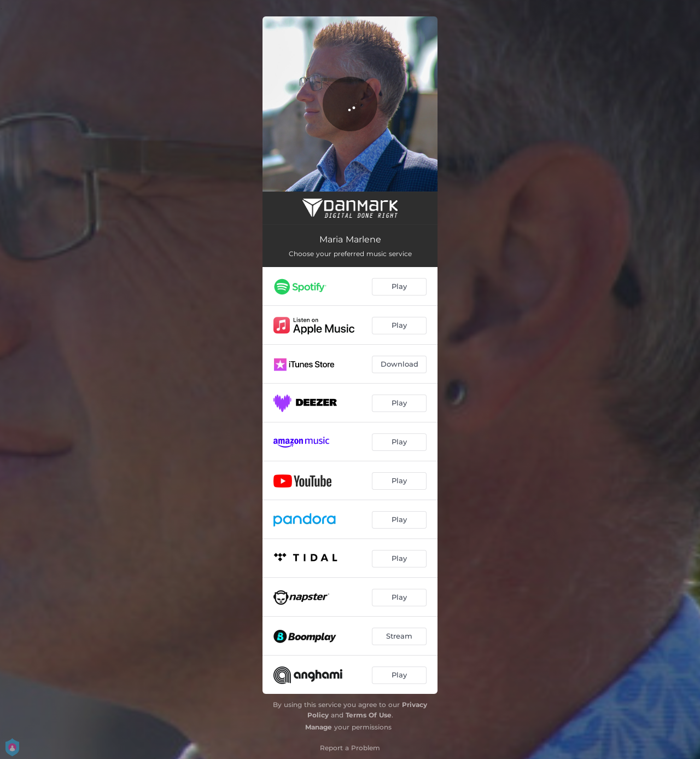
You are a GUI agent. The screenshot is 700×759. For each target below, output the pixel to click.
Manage (319, 727)
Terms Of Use (369, 715)
